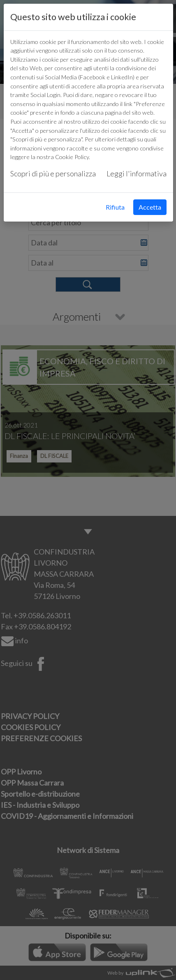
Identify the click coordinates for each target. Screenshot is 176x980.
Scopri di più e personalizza (53, 173)
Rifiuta (115, 207)
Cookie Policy (72, 157)
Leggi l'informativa (137, 173)
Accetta (150, 207)
